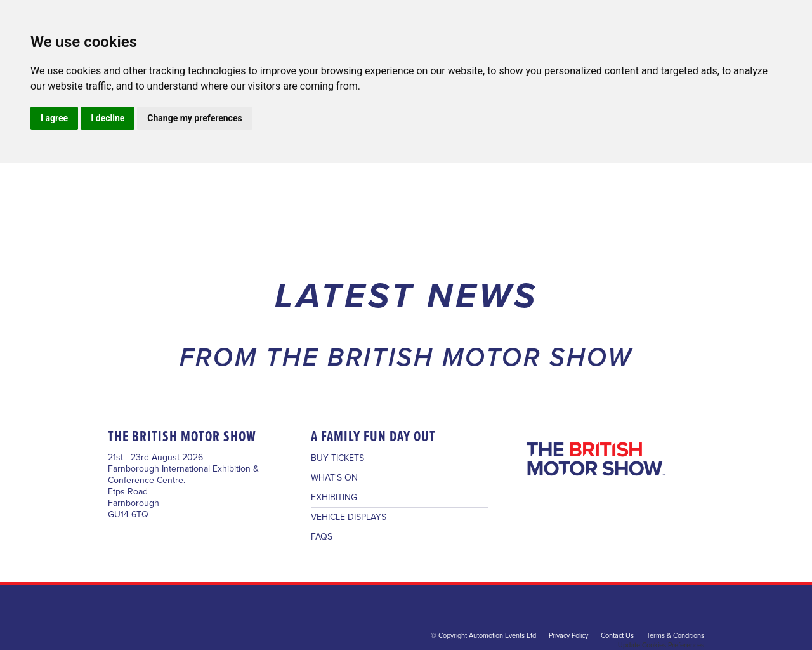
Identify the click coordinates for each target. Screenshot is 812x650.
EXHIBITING (334, 498)
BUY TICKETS (337, 458)
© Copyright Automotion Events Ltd (483, 636)
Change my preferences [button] (194, 118)
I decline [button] (108, 118)
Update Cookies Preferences (661, 645)
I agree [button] (54, 118)
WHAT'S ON (334, 478)
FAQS (322, 537)
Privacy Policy (568, 636)
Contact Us (617, 636)
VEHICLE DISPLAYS (349, 517)
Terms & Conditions (675, 636)
